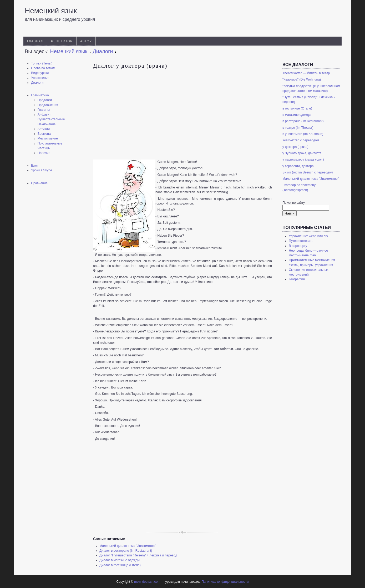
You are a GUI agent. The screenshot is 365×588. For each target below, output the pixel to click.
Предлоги (45, 100)
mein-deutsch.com (147, 582)
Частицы (44, 148)
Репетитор (62, 41)
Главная (35, 41)
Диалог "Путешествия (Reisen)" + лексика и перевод (138, 555)
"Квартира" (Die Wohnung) (302, 79)
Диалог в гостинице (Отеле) (120, 565)
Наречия (44, 153)
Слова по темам (43, 68)
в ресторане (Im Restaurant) (303, 121)
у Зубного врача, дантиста (302, 153)
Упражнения (40, 78)
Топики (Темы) (42, 63)
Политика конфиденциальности (225, 582)
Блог (34, 166)
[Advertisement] (54, 272)
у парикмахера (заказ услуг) (303, 160)
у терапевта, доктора (298, 166)
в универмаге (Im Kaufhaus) (303, 134)
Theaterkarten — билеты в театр (306, 73)
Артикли (44, 129)
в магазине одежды (297, 115)
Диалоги (37, 83)
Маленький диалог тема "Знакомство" (128, 546)
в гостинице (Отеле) (297, 108)
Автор (86, 41)
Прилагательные (50, 143)
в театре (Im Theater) (298, 128)
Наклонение (47, 124)
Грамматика (40, 95)
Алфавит (44, 114)
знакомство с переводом (301, 140)
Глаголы (44, 110)
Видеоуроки (40, 73)
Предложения (48, 105)
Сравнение (39, 183)
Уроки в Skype (42, 170)
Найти (290, 213)
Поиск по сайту (294, 203)
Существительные (51, 119)
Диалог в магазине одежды (120, 560)
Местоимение (48, 138)
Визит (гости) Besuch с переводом (308, 172)
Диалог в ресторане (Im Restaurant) (126, 551)
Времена (44, 134)
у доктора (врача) (295, 147)
